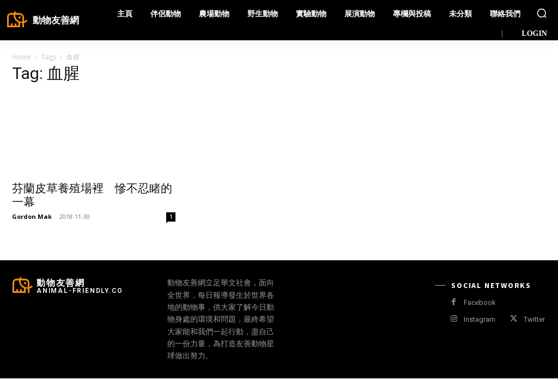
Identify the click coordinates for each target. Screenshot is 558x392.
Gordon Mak (32, 216)
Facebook (480, 302)
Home (22, 57)
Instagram (480, 319)
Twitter (534, 319)
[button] (542, 13)
